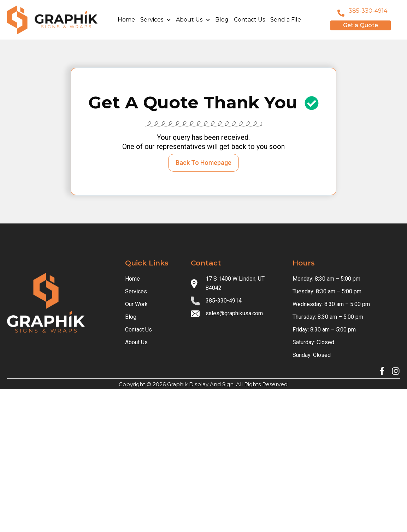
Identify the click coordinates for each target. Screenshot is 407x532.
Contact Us (249, 20)
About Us (193, 20)
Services (155, 20)
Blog (222, 20)
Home (126, 20)
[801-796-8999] (341, 13)
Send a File (286, 20)
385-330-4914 (368, 11)
